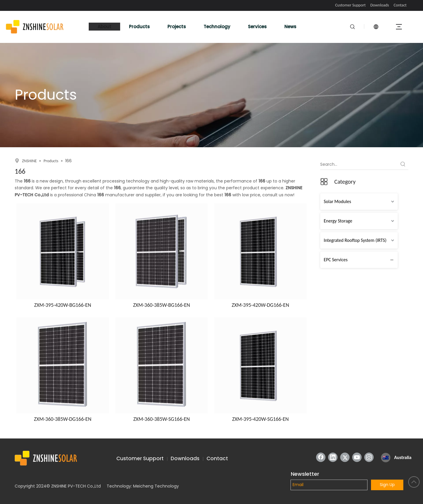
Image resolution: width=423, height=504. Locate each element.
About (104, 27)
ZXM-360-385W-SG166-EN (162, 419)
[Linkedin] (333, 457)
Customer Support (350, 5)
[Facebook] (321, 457)
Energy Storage (338, 221)
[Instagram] (369, 457)
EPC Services (336, 260)
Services (257, 27)
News (290, 27)
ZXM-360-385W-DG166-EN (63, 419)
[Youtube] (357, 457)
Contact (400, 5)
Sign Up (387, 485)
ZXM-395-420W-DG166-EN (260, 305)
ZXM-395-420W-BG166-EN (63, 305)
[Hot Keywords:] (403, 164)
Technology (217, 27)
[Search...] (359, 164)
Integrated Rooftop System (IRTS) (355, 240)
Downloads (380, 5)
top (414, 482)
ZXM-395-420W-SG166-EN (260, 419)
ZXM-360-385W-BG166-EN (162, 305)
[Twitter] (345, 457)
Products (139, 27)
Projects (177, 27)
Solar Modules (337, 201)
